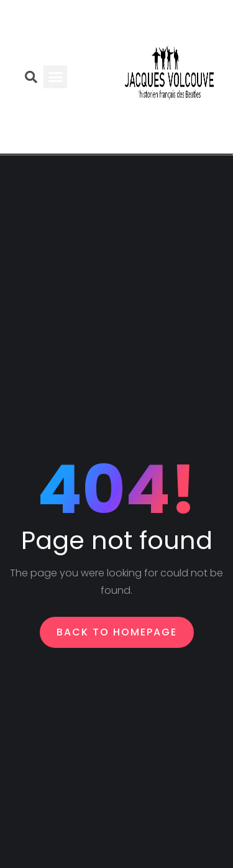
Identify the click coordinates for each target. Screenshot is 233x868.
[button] (55, 77)
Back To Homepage (117, 632)
